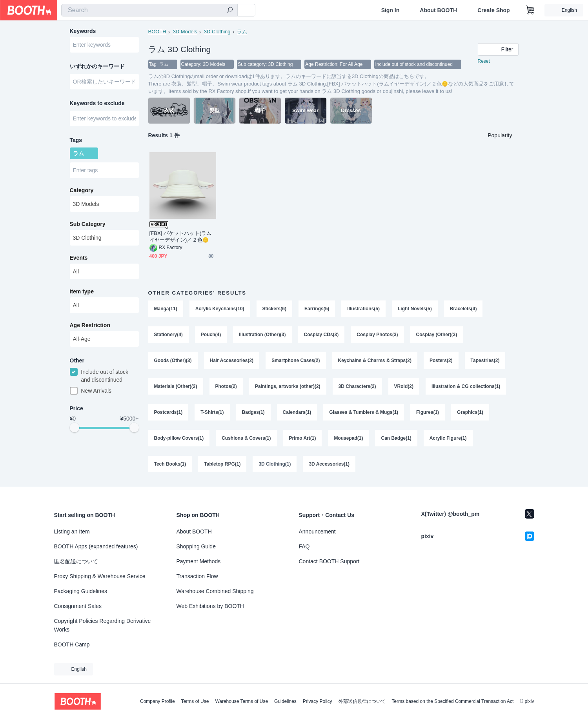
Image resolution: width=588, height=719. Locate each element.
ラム (242, 32)
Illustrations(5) (363, 309)
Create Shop (493, 10)
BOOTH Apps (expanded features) (96, 546)
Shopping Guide (196, 546)
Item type (82, 291)
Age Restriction (90, 325)
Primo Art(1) (303, 438)
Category (82, 190)
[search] (230, 11)
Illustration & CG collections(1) (466, 386)
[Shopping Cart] (530, 10)
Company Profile (157, 701)
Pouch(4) (211, 335)
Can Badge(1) (396, 438)
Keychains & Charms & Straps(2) (375, 360)
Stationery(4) (168, 335)
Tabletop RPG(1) (222, 464)
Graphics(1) (470, 412)
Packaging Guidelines (81, 591)
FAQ (304, 546)
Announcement (317, 532)
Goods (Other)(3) (173, 360)
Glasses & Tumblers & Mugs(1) (364, 412)
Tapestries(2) (485, 360)
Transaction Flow (197, 576)
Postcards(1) (168, 412)
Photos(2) (226, 386)
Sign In (390, 10)
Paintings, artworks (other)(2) (288, 386)
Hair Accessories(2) (232, 360)
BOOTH (157, 32)
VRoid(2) (404, 386)
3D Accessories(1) (329, 464)
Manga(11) (166, 309)
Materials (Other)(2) (176, 386)
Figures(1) (428, 412)
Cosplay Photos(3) (377, 335)
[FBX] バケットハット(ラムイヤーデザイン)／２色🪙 (181, 237)
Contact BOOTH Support (329, 561)
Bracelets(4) (463, 309)
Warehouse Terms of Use (241, 701)
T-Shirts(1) (212, 412)
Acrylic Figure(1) (448, 438)
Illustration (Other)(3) (262, 335)
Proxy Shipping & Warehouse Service (100, 576)
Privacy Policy (318, 701)
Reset (484, 61)
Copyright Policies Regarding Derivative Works (103, 625)
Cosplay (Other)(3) (437, 335)
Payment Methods (199, 561)
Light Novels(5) (415, 309)
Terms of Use (195, 701)
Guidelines (285, 701)
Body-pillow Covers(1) (179, 438)
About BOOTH (438, 10)
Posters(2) (441, 360)
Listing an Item (72, 532)
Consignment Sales (78, 606)
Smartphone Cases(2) (296, 360)
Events (79, 258)
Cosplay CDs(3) (321, 335)
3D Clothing (217, 32)
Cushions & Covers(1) (246, 438)
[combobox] (149, 10)
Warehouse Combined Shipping (215, 591)
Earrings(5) (317, 309)
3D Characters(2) (357, 386)
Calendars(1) (297, 412)
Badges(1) (253, 412)
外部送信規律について (362, 701)
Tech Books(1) (170, 464)
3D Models (185, 32)
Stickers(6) (274, 309)
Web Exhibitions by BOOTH (210, 606)
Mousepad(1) (348, 438)
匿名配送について (76, 561)
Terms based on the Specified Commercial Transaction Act (453, 701)
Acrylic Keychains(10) (220, 309)
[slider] (75, 428)
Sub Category (88, 224)
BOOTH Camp (72, 644)
